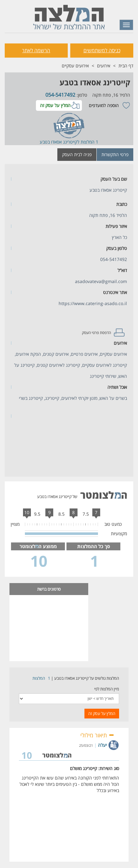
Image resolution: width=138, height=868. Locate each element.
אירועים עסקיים (75, 66)
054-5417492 (60, 95)
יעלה (102, 745)
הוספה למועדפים (104, 105)
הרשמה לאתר (36, 50)
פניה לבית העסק (77, 154)
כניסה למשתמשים (102, 50)
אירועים (104, 66)
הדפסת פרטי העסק (96, 333)
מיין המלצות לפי (107, 689)
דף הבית (126, 66)
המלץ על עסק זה (55, 105)
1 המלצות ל (88, 142)
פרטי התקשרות (115, 154)
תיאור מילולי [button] (97, 735)
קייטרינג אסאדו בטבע (95, 82)
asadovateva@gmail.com (101, 281)
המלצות (39, 678)
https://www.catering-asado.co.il (93, 303)
